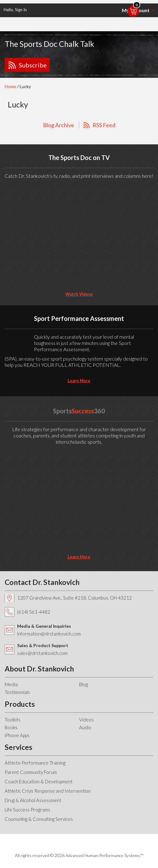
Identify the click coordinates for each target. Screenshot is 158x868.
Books (11, 727)
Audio (85, 727)
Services (19, 747)
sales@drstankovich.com (42, 653)
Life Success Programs (27, 810)
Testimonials (17, 692)
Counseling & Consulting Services (39, 819)
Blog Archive (59, 125)
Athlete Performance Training (35, 763)
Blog (84, 684)
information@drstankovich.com (49, 634)
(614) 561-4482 (34, 612)
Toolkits (13, 720)
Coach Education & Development (39, 781)
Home (10, 86)
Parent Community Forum (31, 772)
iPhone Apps (17, 735)
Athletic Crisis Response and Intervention (48, 791)
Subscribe (33, 65)
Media (11, 684)
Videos (86, 720)
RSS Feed (104, 125)
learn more (79, 381)
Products (20, 704)
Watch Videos (79, 294)
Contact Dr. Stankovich (42, 582)
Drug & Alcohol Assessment (33, 800)
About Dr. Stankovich (39, 669)
